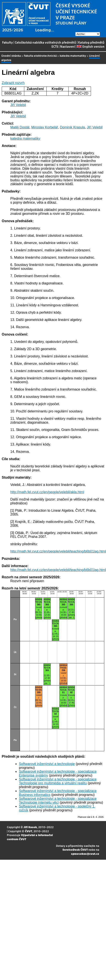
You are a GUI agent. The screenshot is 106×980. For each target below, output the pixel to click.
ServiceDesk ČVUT (75, 849)
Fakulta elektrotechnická (40, 56)
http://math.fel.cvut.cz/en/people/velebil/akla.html (47, 492)
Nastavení (67, 46)
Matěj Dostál (20, 127)
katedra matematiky (73, 56)
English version (91, 46)
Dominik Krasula (72, 127)
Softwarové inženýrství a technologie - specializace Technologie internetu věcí (58, 801)
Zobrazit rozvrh (13, 83)
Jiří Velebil (18, 105)
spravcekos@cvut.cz (85, 854)
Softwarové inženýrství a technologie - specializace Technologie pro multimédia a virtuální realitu (58, 781)
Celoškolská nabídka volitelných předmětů (45, 42)
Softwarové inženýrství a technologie (47, 764)
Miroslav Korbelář (45, 127)
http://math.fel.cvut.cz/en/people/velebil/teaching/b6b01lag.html (58, 551)
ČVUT (29, 831)
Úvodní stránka (11, 56)
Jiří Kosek (30, 827)
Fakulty (8, 42)
